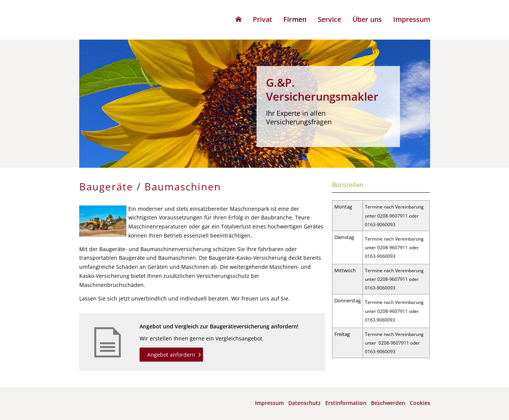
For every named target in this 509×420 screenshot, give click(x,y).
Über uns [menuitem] (367, 19)
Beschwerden (388, 403)
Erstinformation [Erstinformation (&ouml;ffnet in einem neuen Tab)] (346, 403)
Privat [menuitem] (262, 19)
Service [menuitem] (329, 19)
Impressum (269, 403)
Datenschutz (304, 403)
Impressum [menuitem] (412, 19)
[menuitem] (238, 19)
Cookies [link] (420, 403)
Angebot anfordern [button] (171, 355)
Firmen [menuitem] (295, 19)
